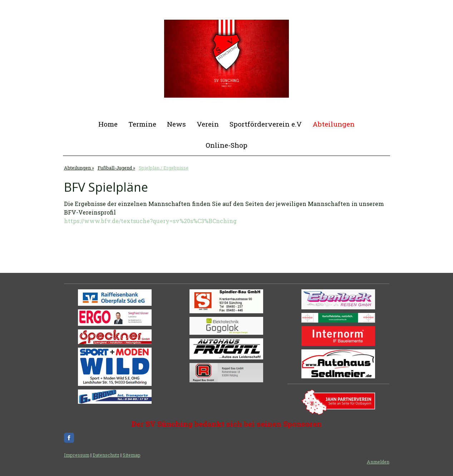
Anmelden (378, 462)
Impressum (77, 455)
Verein (208, 124)
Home (108, 124)
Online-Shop (227, 145)
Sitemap (132, 455)
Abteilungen (334, 124)
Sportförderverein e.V (266, 124)
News (176, 124)
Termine (142, 124)
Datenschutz (106, 455)
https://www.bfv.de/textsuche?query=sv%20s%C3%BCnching (150, 221)
